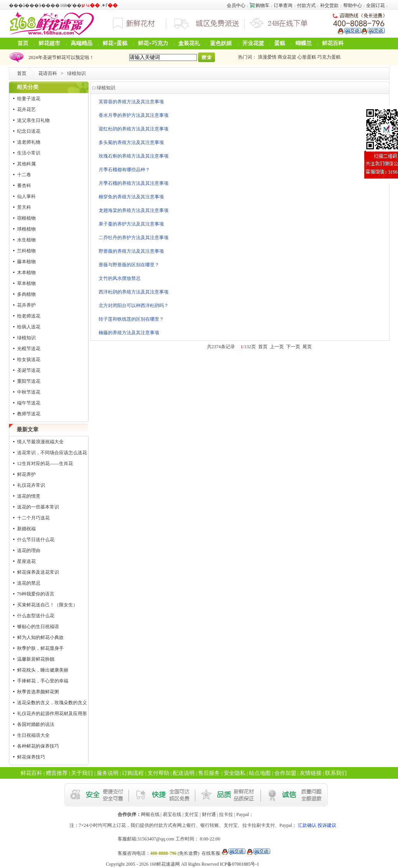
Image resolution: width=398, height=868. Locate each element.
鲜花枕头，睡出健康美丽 (43, 670)
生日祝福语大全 (33, 735)
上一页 (277, 347)
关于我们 (82, 773)
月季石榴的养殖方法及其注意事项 (134, 183)
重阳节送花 (29, 381)
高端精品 (82, 43)
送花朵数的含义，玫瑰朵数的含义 (52, 703)
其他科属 (26, 164)
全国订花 (375, 5)
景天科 (24, 207)
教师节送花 (29, 414)
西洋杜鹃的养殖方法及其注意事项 (134, 292)
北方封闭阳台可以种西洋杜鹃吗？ (134, 306)
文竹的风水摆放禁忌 (120, 278)
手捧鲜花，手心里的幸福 (43, 681)
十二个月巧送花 (33, 518)
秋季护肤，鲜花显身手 (40, 648)
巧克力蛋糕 (329, 57)
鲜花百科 (333, 43)
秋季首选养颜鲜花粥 (38, 692)
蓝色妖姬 (221, 43)
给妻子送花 (29, 99)
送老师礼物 (29, 142)
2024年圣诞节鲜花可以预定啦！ (60, 57)
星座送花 (26, 561)
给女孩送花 (29, 359)
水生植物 (26, 240)
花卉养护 (26, 305)
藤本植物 (26, 262)
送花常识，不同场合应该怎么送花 (52, 453)
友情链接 (311, 773)
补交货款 (329, 5)
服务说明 (108, 773)
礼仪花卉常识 (31, 485)
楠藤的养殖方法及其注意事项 (129, 333)
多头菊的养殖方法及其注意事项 (131, 142)
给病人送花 (29, 327)
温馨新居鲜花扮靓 (36, 659)
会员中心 (236, 5)
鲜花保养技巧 (31, 757)
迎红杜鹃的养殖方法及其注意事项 (134, 129)
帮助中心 (353, 5)
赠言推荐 (57, 773)
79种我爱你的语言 (36, 594)
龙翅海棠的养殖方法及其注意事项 (134, 210)
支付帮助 (158, 773)
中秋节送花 (29, 392)
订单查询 (283, 5)
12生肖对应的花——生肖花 (45, 464)
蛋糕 (280, 43)
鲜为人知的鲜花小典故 (40, 637)
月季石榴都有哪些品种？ (124, 170)
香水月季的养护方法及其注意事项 (134, 115)
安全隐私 (235, 773)
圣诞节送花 (29, 370)
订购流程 (133, 773)
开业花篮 (253, 43)
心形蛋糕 (307, 57)
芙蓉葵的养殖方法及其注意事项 (131, 102)
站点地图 (260, 773)
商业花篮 (287, 57)
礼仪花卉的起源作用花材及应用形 (52, 713)
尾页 (307, 347)
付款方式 (306, 5)
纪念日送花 (29, 131)
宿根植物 (26, 218)
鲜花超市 (49, 43)
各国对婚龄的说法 (36, 724)
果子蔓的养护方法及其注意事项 (131, 224)
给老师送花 (29, 316)
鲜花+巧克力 (153, 43)
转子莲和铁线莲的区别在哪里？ (131, 319)
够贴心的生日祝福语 (38, 627)
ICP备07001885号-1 (240, 864)
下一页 (293, 347)
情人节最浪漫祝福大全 (40, 442)
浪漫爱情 (267, 57)
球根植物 (26, 229)
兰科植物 (26, 251)
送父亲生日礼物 (33, 120)
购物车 (260, 5)
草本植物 (26, 283)
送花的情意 (29, 496)
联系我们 (336, 773)
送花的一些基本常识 (38, 507)
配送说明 (184, 773)
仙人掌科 (26, 196)
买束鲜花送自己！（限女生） (47, 605)
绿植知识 (26, 338)
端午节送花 (29, 403)
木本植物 (26, 273)
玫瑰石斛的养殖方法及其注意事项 (134, 156)
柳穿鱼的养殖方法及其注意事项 (131, 197)
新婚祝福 (26, 529)
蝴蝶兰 (304, 43)
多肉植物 (26, 294)
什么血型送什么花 (36, 616)
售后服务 (209, 773)
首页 (23, 43)
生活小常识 (29, 153)
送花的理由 (29, 550)
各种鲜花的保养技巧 (38, 746)
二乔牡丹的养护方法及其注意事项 (134, 238)
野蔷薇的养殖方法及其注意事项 (131, 251)
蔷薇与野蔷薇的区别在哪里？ (129, 265)
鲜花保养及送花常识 (38, 572)
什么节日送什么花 (36, 540)
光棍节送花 (29, 349)
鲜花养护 (26, 474)
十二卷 (24, 175)
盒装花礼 (189, 43)
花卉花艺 (26, 109)
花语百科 (48, 73)
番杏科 (24, 186)
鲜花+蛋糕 (115, 43)
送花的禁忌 (29, 583)
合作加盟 (285, 773)
